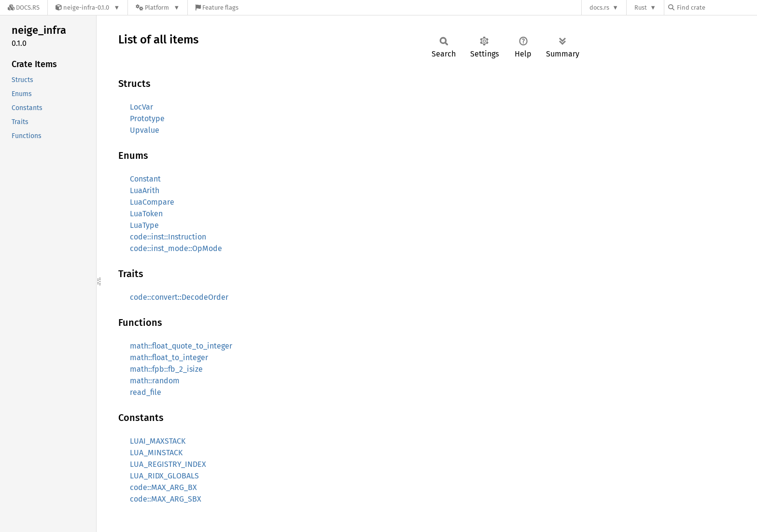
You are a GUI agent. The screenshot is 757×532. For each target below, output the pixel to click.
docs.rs (599, 7)
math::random (155, 381)
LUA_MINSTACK (156, 453)
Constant (145, 179)
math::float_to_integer (169, 357)
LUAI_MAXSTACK (158, 441)
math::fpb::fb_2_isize (166, 369)
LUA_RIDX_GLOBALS (164, 476)
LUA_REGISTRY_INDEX (168, 464)
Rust (641, 7)
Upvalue (145, 130)
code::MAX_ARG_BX (163, 487)
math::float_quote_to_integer (181, 346)
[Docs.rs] (24, 7)
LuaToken (146, 214)
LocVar (141, 107)
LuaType (144, 225)
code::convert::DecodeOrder (179, 297)
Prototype (147, 119)
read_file (146, 392)
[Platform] (158, 7)
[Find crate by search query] (716, 7)
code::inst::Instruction (168, 237)
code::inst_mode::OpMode (176, 248)
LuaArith (145, 190)
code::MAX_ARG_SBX (166, 499)
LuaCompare (152, 202)
